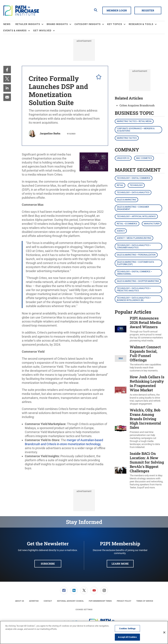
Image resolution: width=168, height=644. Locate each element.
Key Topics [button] (115, 24)
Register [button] (148, 10)
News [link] (7, 24)
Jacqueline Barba (50, 133)
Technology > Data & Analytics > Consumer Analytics (134, 246)
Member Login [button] (117, 10)
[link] (7, 70)
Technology (136, 185)
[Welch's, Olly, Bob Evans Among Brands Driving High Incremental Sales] (121, 428)
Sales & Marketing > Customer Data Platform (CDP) (135, 263)
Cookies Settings (84, 610)
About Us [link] (20, 601)
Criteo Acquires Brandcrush (137, 105)
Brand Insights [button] (57, 24)
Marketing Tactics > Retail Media (134, 121)
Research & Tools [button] (141, 24)
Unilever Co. (123, 158)
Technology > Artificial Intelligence (136, 216)
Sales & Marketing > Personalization (136, 255)
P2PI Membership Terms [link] (100, 601)
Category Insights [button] (88, 24)
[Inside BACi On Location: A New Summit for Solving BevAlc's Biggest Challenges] (121, 470)
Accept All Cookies (127, 637)
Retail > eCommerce (127, 224)
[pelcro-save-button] (98, 77)
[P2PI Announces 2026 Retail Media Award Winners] (121, 329)
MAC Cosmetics (144, 158)
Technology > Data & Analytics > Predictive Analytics (134, 289)
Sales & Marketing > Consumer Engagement (133, 208)
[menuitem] (9, 24)
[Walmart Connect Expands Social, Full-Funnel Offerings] (121, 359)
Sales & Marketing (126, 200)
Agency (121, 231)
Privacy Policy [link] (124, 601)
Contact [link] (48, 601)
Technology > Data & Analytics (133, 192)
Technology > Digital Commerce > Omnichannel (134, 273)
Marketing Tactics (127, 138)
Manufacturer (152, 224)
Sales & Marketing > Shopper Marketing (138, 281)
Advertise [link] (34, 601)
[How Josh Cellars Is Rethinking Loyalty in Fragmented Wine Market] (121, 390)
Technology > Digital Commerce (134, 178)
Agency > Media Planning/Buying (134, 238)
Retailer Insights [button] (28, 24)
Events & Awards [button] (15, 30)
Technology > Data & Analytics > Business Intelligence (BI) (134, 299)
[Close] (164, 632)
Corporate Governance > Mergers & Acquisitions (136, 130)
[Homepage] (21, 11)
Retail (120, 185)
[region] (84, 632)
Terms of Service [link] (145, 601)
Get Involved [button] (42, 30)
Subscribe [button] (48, 564)
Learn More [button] (120, 564)
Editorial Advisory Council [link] (70, 601)
